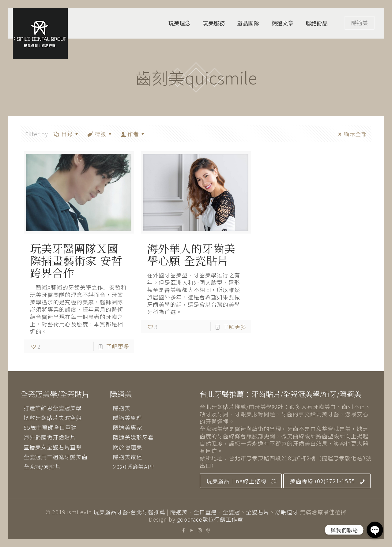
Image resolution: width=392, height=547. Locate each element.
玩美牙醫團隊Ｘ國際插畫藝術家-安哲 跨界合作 (76, 260)
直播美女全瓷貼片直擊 (53, 447)
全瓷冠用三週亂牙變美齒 (56, 457)
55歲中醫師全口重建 (50, 427)
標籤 (100, 134)
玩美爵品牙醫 (111, 512)
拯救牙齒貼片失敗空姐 (53, 418)
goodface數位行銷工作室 (210, 519)
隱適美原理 (128, 418)
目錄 (67, 134)
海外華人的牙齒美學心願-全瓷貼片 (191, 254)
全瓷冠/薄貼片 (42, 466)
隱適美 (360, 23)
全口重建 (205, 512)
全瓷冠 (231, 512)
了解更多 (118, 346)
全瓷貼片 (258, 512)
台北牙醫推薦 (148, 512)
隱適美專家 (128, 427)
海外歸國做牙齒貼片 (50, 437)
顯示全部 (351, 134)
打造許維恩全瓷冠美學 (53, 408)
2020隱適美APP (134, 466)
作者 (133, 134)
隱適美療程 (128, 457)
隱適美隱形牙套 (133, 437)
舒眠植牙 (287, 512)
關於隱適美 (128, 447)
